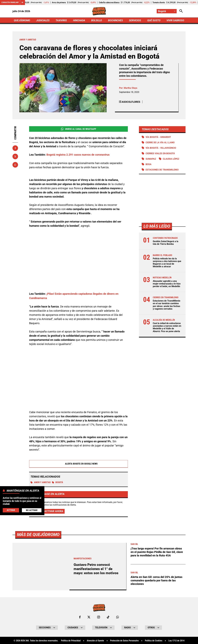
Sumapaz (151, 159)
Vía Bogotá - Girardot (158, 137)
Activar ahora (54, 511)
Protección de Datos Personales (124, 640)
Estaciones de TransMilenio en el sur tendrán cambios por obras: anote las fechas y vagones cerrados (167, 305)
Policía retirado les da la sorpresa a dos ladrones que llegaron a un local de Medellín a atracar (167, 263)
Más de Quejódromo (38, 534)
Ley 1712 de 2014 (176, 640)
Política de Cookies (154, 640)
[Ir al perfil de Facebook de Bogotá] (80, 617)
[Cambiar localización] (167, 11)
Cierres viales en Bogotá (160, 153)
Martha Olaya (131, 88)
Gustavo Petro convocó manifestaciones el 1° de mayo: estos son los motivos (96, 569)
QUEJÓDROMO (22, 20)
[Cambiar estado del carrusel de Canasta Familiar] (22, 2)
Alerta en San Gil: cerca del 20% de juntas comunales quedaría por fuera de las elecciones (156, 580)
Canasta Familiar (10, 2)
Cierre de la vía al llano (160, 143)
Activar (11, 510)
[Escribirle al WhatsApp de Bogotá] (118, 617)
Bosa (148, 164)
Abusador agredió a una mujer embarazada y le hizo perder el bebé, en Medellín (167, 284)
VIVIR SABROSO (175, 20)
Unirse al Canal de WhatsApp (78, 129)
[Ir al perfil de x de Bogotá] (89, 617)
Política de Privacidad (71, 640)
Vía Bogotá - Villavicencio (161, 148)
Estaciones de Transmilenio (162, 170)
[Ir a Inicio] (99, 11)
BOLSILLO (97, 20)
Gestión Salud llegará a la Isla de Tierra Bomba (166, 243)
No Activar (32, 510)
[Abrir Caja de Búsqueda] (181, 11)
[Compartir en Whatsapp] (15, 165)
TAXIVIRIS (61, 20)
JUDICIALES (43, 20)
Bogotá (58, 482)
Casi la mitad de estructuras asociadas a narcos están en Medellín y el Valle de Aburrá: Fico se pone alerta (167, 327)
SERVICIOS (135, 20)
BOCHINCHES (115, 20)
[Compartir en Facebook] (15, 148)
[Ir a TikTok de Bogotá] (108, 617)
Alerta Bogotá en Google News (79, 464)
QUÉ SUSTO (154, 20)
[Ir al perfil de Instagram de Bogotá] (99, 617)
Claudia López (171, 159)
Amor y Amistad (41, 482)
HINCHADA (79, 20)
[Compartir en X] (15, 157)
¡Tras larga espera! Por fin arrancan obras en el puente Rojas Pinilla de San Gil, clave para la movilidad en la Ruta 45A (157, 552)
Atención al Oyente (95, 640)
